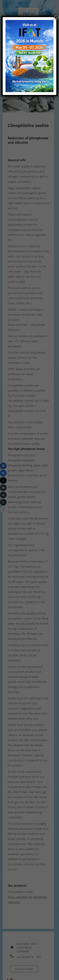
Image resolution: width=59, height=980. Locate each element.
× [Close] (56, 17)
